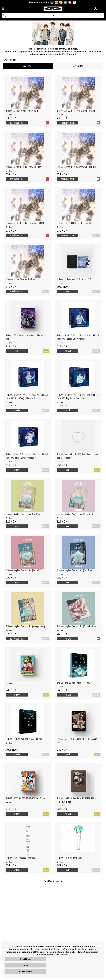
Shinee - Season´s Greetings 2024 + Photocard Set (77, 741)
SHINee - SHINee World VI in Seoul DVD (73, 683)
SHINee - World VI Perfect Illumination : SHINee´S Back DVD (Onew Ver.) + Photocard (27, 397)
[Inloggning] (96, 9)
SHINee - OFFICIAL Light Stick (69, 858)
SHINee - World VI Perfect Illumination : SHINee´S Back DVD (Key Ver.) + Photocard (78, 397)
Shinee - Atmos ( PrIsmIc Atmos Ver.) (22, 111)
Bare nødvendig (26, 972)
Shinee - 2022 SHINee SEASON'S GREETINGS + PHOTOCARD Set (76, 800)
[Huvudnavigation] (3, 9)
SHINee (9, 115)
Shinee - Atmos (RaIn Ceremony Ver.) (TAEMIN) (25, 223)
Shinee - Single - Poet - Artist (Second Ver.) (24, 570)
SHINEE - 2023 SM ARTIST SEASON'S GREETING (26, 798)
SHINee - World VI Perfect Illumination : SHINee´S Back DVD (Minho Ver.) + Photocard (27, 456)
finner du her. (64, 955)
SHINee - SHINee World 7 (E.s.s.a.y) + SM (74, 279)
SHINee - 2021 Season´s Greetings (21, 858)
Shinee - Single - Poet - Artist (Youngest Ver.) (25, 626)
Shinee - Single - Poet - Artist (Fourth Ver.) (75, 570)
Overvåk (68, 351)
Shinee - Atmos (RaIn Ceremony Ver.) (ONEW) (76, 111)
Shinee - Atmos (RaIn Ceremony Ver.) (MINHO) (76, 167)
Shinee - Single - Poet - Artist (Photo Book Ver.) (77, 626)
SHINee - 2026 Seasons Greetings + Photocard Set (26, 337)
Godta (26, 965)
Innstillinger (26, 959)
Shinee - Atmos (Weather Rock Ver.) (21, 279)
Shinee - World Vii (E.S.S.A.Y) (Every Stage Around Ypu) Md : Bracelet (78, 456)
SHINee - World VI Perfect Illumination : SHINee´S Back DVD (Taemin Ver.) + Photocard (78, 337)
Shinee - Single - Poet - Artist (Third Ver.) (75, 514)
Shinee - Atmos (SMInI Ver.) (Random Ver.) (75, 223)
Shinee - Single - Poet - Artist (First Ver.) (23, 514)
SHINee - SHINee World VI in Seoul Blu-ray (24, 739)
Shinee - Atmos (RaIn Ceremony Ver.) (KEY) (24, 167)
